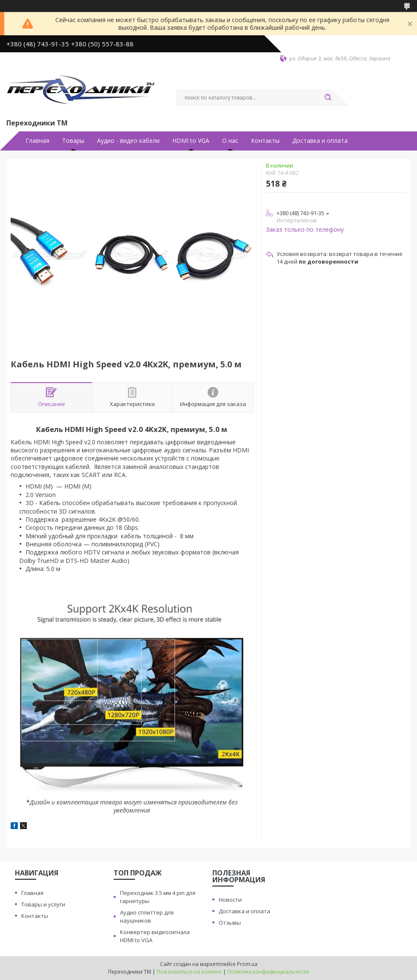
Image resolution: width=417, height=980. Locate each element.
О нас (230, 141)
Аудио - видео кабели (128, 141)
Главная (37, 141)
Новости (230, 900)
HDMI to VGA (191, 141)
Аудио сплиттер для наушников (147, 916)
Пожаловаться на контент (189, 972)
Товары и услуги (43, 904)
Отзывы (230, 923)
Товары (73, 141)
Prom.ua (247, 964)
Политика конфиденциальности (268, 972)
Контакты (265, 141)
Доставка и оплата (320, 141)
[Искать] (328, 98)
